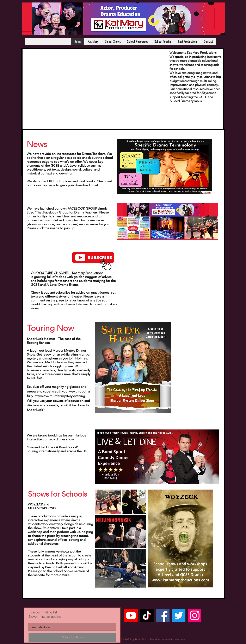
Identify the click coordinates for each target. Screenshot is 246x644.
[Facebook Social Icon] (163, 615)
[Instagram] (195, 615)
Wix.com (180, 639)
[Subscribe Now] (72, 637)
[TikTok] (147, 615)
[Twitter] (179, 615)
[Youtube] (131, 615)
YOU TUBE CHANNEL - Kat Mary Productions (70, 273)
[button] (113, 42)
